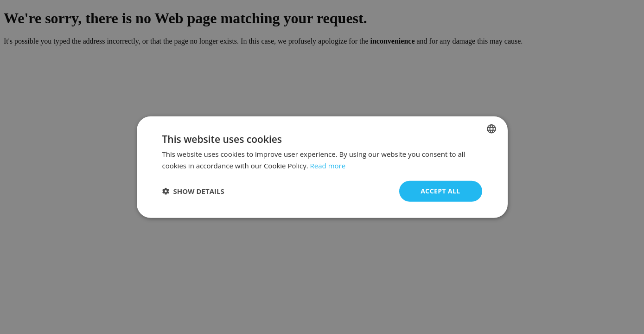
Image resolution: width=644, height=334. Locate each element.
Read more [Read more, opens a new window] (328, 166)
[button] (193, 191)
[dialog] (322, 167)
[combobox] (491, 129)
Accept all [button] (440, 191)
